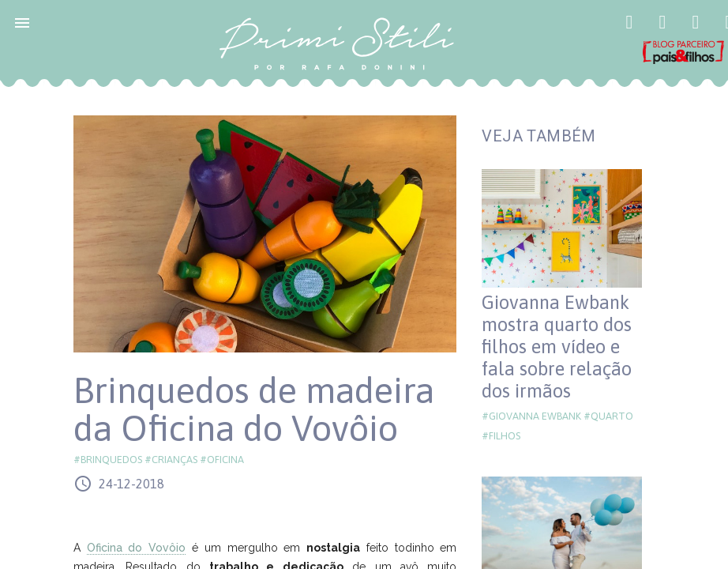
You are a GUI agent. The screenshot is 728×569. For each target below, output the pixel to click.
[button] (22, 22)
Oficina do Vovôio (137, 548)
